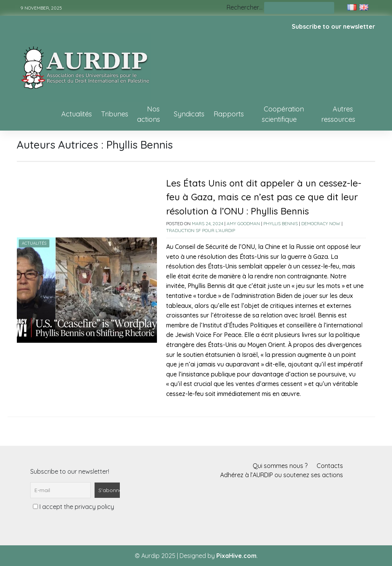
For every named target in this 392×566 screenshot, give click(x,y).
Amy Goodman (243, 223)
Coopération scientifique (283, 114)
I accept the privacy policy (73, 507)
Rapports (229, 114)
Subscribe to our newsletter (333, 26)
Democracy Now (321, 223)
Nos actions (149, 114)
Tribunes (115, 114)
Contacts (330, 466)
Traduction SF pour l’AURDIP (201, 230)
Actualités (77, 114)
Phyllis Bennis (281, 223)
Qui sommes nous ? (280, 466)
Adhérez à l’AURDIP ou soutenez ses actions (282, 475)
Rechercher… (245, 7)
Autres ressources (338, 114)
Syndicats (189, 114)
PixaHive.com (236, 556)
